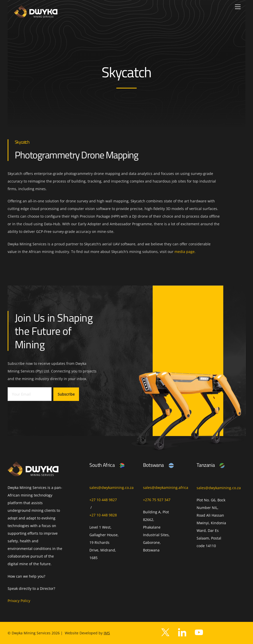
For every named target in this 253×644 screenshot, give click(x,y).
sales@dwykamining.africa (166, 488)
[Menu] (238, 7)
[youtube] (199, 632)
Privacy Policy (19, 601)
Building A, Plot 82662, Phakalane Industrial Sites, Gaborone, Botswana (156, 531)
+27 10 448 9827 (103, 500)
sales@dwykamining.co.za (112, 488)
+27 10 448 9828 (103, 515)
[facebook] (182, 632)
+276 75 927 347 (157, 500)
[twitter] (165, 632)
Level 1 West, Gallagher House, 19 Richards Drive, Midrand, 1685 (104, 542)
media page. (185, 252)
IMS (107, 633)
